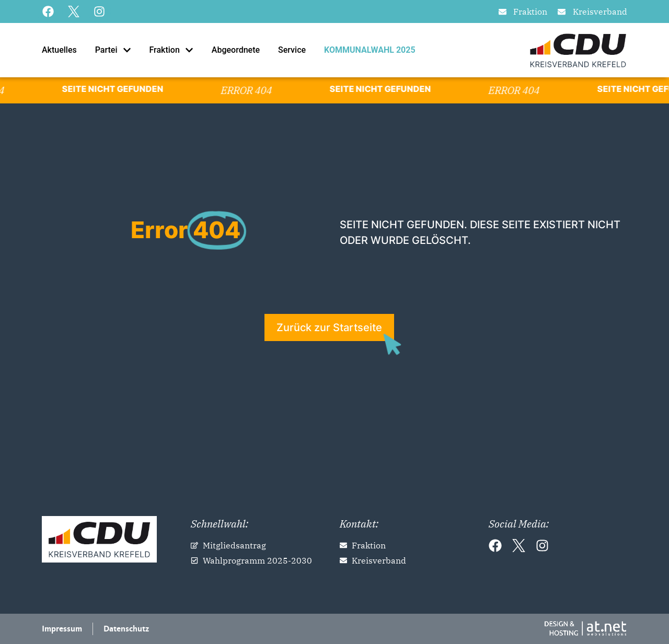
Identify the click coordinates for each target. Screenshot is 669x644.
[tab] (57, 50)
